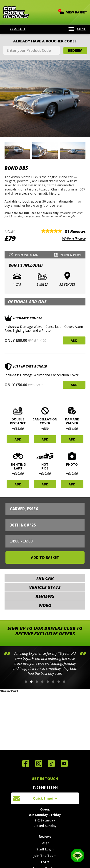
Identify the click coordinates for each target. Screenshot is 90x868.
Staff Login (45, 849)
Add (74, 340)
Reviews (45, 836)
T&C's (45, 862)
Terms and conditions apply (58, 216)
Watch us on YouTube (64, 764)
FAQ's (45, 843)
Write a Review (74, 239)
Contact (15, 29)
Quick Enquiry (45, 798)
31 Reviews (75, 231)
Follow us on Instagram (39, 764)
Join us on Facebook (26, 764)
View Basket (74, 12)
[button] (26, 682)
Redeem (75, 50)
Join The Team (45, 856)
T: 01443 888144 (45, 787)
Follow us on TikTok (51, 764)
